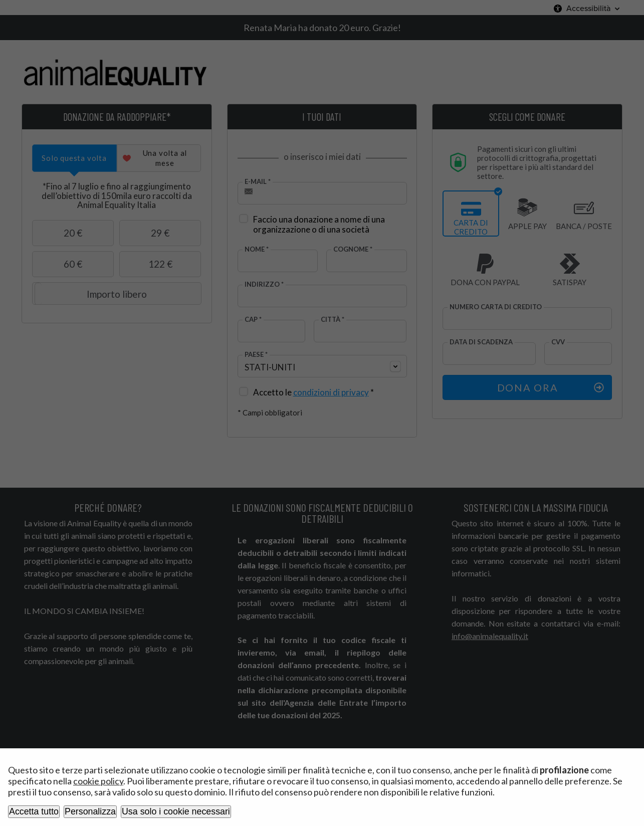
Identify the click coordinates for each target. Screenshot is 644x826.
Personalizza (90, 811)
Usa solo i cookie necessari (176, 811)
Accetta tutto (34, 811)
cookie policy (98, 781)
